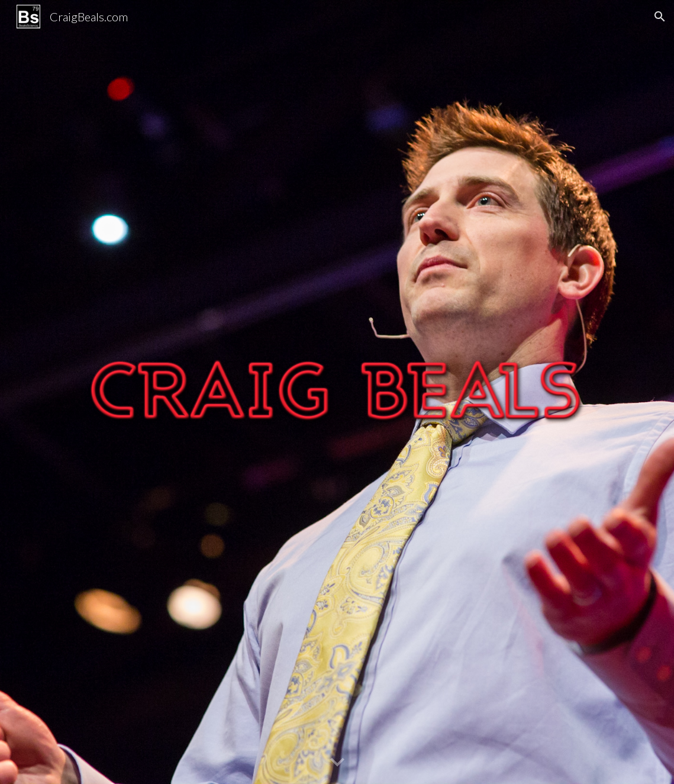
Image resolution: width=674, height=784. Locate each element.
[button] (660, 17)
